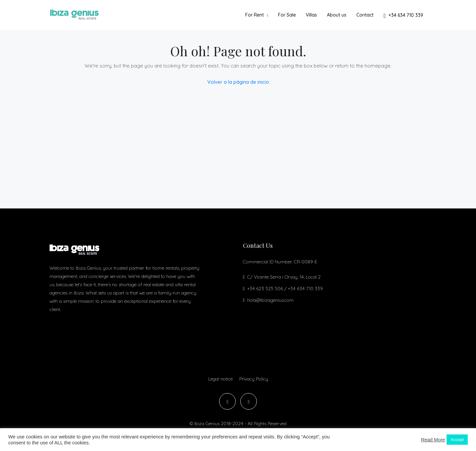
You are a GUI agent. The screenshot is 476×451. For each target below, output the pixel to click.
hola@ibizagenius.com (270, 300)
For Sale (287, 15)
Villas (311, 15)
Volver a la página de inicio (238, 82)
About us (337, 15)
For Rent (255, 15)
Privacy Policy (254, 379)
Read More (433, 440)
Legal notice (220, 379)
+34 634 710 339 (403, 16)
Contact (365, 15)
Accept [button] (457, 440)
